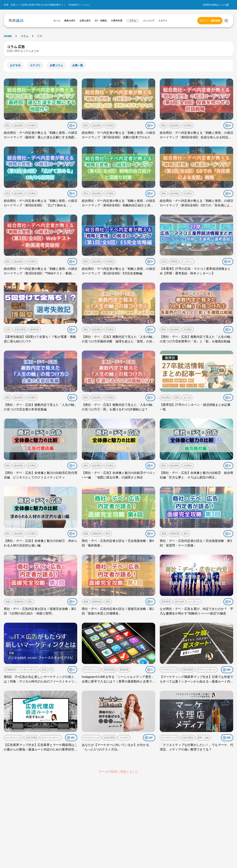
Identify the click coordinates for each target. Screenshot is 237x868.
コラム (24, 36)
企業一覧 (78, 65)
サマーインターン (207, 670)
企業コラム (56, 65)
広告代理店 (20, 330)
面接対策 (97, 534)
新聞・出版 (203, 738)
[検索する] (226, 21)
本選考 (174, 262)
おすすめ (15, 65)
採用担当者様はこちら (214, 5)
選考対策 (124, 670)
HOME (8, 36)
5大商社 (32, 126)
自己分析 (179, 602)
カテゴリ (35, 65)
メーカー (124, 738)
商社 (8, 126)
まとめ (187, 398)
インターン (187, 262)
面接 (86, 534)
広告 (164, 262)
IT (52, 670)
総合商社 (19, 126)
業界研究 (35, 330)
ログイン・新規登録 (210, 21)
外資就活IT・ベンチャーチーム (22, 670)
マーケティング (92, 670)
